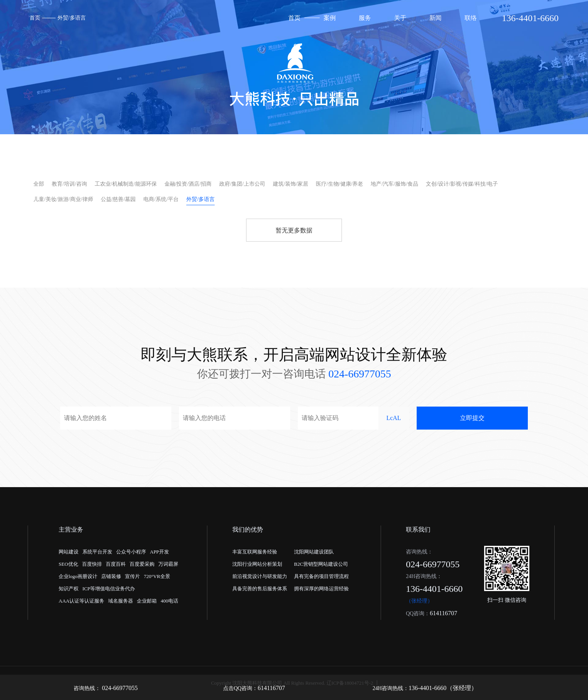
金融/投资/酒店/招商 (188, 184)
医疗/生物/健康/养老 (340, 184)
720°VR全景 (157, 576)
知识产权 (69, 589)
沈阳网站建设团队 (314, 552)
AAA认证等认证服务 (81, 601)
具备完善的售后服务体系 (260, 589)
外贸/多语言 (72, 18)
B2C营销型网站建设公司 (321, 564)
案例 (330, 18)
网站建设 (69, 552)
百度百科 (116, 564)
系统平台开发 (97, 552)
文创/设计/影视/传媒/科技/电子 (462, 184)
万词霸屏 (168, 564)
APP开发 (159, 552)
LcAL (394, 418)
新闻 (435, 18)
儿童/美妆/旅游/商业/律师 (63, 199)
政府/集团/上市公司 (242, 184)
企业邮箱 (147, 601)
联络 (471, 18)
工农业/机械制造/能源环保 (126, 184)
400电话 (169, 601)
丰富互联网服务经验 (255, 552)
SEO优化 (68, 564)
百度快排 (92, 564)
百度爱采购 (142, 564)
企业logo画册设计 (78, 576)
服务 (365, 18)
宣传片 (132, 576)
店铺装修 (111, 576)
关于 (400, 18)
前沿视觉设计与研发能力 (260, 576)
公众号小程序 (131, 552)
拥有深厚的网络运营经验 (321, 589)
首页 (35, 18)
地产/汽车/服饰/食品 (394, 184)
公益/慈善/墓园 (118, 199)
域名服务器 (121, 601)
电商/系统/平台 (161, 199)
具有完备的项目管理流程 (321, 576)
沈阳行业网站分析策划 (257, 564)
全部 (39, 184)
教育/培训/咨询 (69, 184)
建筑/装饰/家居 (291, 184)
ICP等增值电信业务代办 (109, 589)
